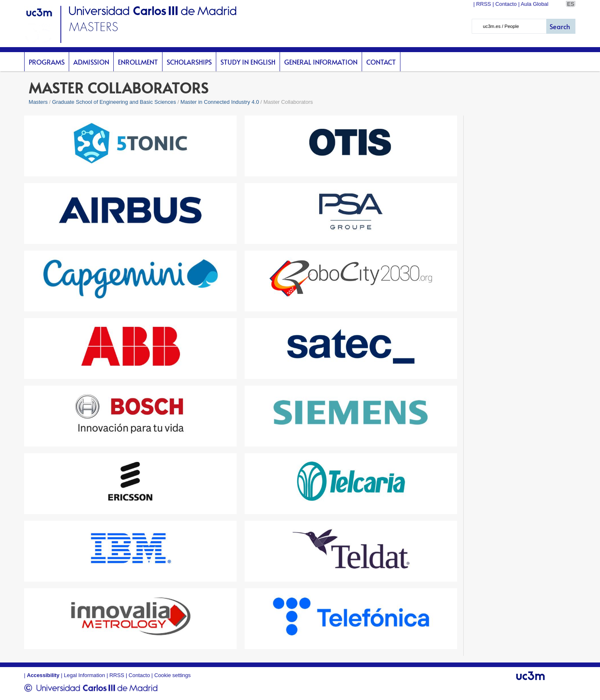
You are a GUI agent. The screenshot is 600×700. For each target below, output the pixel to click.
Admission (91, 62)
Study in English (248, 62)
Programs (47, 62)
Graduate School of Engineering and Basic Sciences (114, 102)
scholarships (189, 62)
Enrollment (138, 62)
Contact (381, 62)
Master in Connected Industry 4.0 (220, 102)
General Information (321, 62)
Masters (38, 102)
